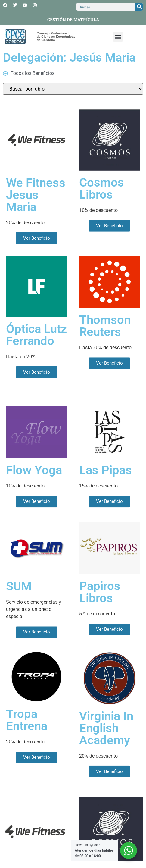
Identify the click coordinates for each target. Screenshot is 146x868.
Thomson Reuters (105, 344)
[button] (118, 37)
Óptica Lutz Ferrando (36, 354)
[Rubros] (73, 89)
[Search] (139, 7)
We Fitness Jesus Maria (36, 215)
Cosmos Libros (102, 207)
